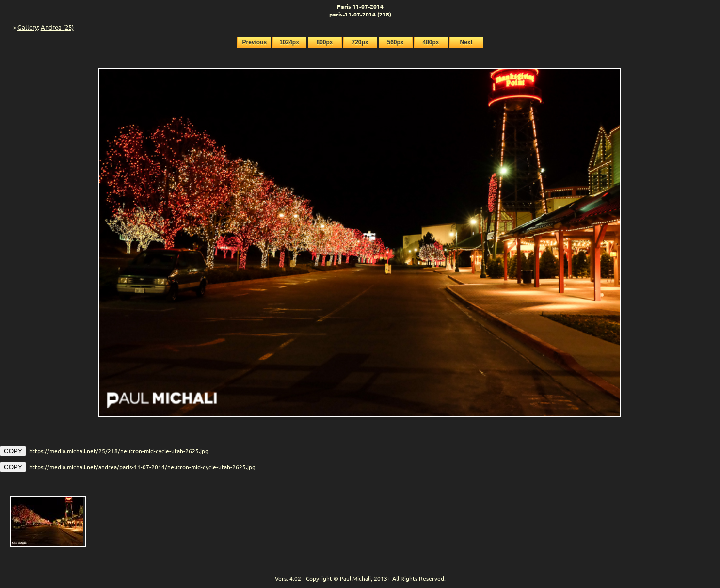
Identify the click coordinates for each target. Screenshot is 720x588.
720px (360, 42)
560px (395, 42)
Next (466, 42)
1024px (289, 42)
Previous (255, 42)
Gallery (28, 27)
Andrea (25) (57, 27)
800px (324, 42)
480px (431, 42)
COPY (13, 451)
